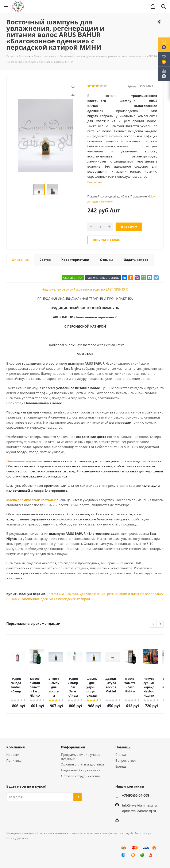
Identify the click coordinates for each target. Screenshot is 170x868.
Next (160, 624)
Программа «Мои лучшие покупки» (81, 756)
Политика (14, 760)
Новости (13, 755)
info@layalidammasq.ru (139, 805)
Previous (153, 624)
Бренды (121, 766)
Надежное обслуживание (81, 770)
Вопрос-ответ (126, 760)
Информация (73, 747)
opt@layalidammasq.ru (139, 811)
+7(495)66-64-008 (136, 795)
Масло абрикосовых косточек (31, 500)
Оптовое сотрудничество (80, 776)
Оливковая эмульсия (24, 461)
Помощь (123, 747)
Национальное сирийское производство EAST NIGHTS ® (85, 289)
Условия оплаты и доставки (82, 764)
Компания (16, 747)
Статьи (121, 755)
